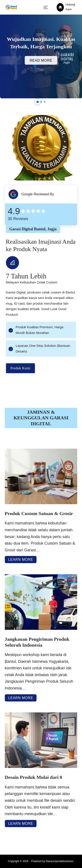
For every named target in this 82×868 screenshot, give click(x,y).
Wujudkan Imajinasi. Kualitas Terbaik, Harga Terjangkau (41, 43)
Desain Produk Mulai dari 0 (33, 777)
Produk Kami (20, 368)
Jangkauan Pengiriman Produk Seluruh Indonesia (37, 642)
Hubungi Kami (70, 7)
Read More (41, 60)
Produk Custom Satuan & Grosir (39, 513)
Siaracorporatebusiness (59, 861)
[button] (37, 102)
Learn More (21, 560)
